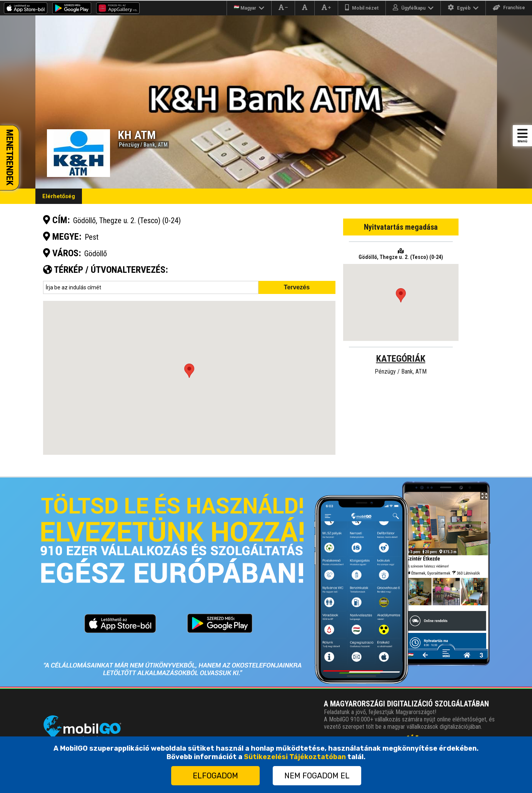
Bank (149, 145)
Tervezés (297, 287)
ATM (163, 145)
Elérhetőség (59, 196)
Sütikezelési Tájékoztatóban (295, 757)
